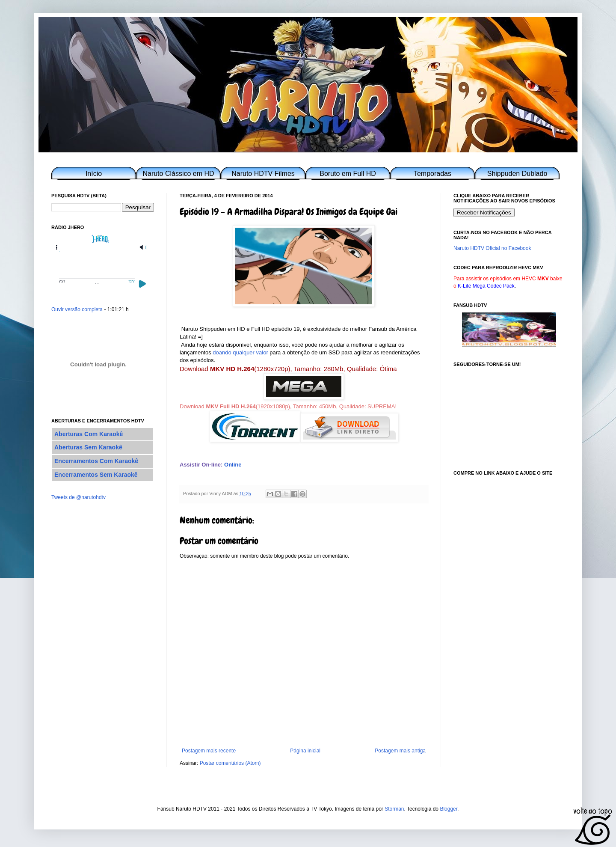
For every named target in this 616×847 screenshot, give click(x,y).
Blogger (449, 809)
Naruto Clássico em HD (178, 174)
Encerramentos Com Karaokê (96, 461)
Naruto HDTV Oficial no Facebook (492, 248)
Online (233, 465)
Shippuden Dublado (517, 174)
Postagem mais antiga (400, 751)
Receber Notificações (484, 212)
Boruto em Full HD (348, 174)
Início (94, 174)
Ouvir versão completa (77, 309)
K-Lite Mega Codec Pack (486, 286)
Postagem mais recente (209, 751)
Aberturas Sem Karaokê (88, 447)
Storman (394, 809)
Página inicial (305, 751)
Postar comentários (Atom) (230, 763)
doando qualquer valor (240, 352)
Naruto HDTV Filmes (263, 174)
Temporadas (432, 174)
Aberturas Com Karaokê (89, 434)
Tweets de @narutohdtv (78, 497)
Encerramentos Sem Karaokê (96, 475)
